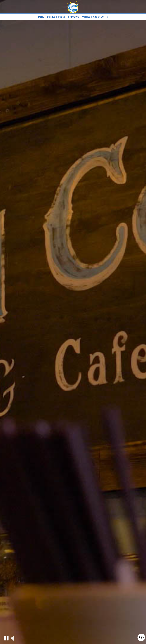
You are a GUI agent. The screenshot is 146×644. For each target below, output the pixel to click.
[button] (6, 638)
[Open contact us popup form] (141, 637)
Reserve (74, 17)
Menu (41, 17)
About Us (98, 17)
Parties (86, 17)
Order (62, 17)
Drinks (51, 17)
